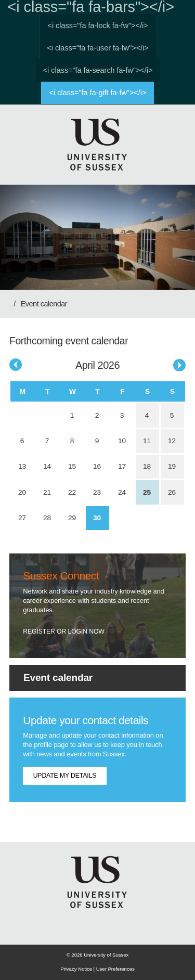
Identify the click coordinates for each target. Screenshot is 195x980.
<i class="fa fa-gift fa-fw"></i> (98, 93)
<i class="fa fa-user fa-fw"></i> (97, 48)
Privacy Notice (76, 969)
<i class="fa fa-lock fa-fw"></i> (98, 25)
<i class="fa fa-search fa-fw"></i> (98, 70)
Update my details (65, 776)
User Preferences (115, 969)
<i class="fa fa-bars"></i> (91, 7)
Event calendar (44, 304)
